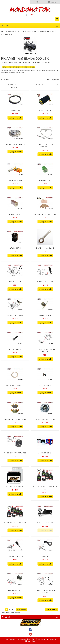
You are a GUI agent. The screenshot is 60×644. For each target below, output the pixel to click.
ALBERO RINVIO (45, 315)
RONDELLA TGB (15, 282)
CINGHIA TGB (15, 111)
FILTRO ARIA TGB (45, 111)
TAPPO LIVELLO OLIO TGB (15, 557)
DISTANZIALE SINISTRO (45, 282)
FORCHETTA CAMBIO (15, 315)
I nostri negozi (10, 639)
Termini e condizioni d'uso (27, 639)
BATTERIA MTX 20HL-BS (15, 487)
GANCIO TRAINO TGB (45, 523)
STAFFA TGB (45, 557)
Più (2, 75)
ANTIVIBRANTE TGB (15, 590)
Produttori (6, 617)
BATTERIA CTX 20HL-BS (45, 453)
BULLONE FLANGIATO (15, 349)
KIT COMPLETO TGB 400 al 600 (15, 523)
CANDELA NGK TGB (15, 180)
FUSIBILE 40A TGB (45, 180)
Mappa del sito (30, 641)
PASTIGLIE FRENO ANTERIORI (45, 214)
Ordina (38, 84)
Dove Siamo (52, 639)
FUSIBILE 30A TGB (15, 214)
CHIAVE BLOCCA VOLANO (45, 248)
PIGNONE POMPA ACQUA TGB (15, 453)
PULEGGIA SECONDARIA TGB (45, 419)
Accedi (31, 15)
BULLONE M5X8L (45, 385)
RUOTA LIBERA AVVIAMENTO (15, 144)
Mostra (11, 84)
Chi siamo (42, 639)
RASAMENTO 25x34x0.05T (15, 385)
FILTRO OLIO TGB (15, 248)
